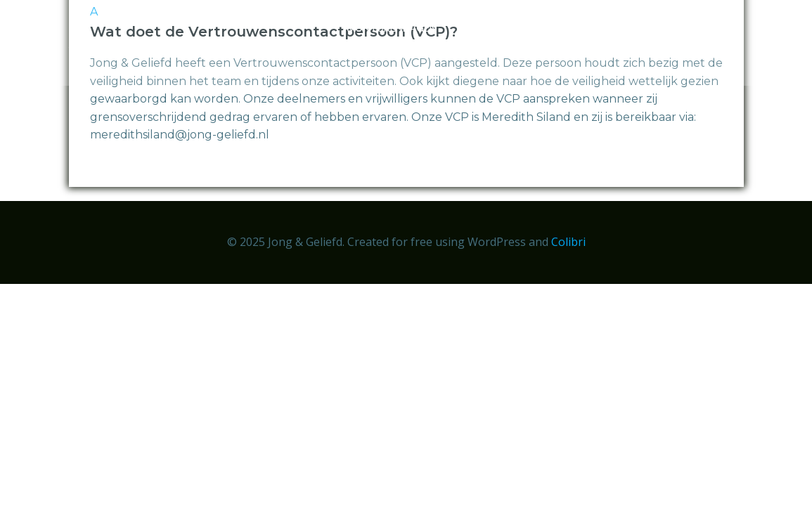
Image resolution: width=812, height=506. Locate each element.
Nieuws (650, 28)
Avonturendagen (389, 28)
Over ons (577, 28)
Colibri (568, 242)
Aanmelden (494, 28)
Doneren (721, 28)
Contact (720, 57)
